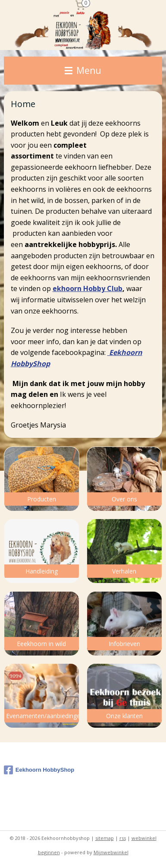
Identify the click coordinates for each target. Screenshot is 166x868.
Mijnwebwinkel (111, 852)
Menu (83, 70)
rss (123, 838)
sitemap (105, 838)
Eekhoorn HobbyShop (39, 770)
